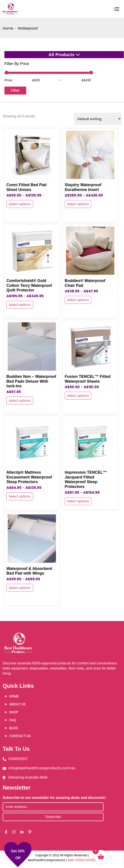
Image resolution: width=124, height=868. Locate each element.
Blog (14, 728)
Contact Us (20, 736)
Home (8, 28)
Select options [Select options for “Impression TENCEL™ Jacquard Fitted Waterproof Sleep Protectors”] (78, 501)
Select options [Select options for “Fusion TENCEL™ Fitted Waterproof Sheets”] (78, 396)
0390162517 (18, 759)
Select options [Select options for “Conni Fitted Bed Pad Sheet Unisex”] (20, 204)
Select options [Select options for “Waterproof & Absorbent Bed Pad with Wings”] (20, 588)
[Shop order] (98, 119)
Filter (15, 90)
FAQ (13, 720)
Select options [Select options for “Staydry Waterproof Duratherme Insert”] (78, 204)
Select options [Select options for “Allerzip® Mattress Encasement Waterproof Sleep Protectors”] (20, 496)
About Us (17, 704)
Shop (14, 712)
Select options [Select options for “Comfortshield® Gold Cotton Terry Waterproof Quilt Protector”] (20, 305)
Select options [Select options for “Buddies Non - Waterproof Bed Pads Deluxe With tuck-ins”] (20, 401)
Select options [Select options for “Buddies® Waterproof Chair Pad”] (78, 300)
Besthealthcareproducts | (48, 860)
